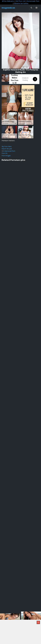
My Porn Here (7, 146)
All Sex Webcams (8, 1)
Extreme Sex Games (21, 3)
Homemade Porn (33, 1)
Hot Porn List (20, 1)
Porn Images (6, 156)
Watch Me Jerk (7, 149)
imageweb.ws (8, 8)
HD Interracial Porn (8, 151)
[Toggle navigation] (36, 8)
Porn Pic (5, 153)
